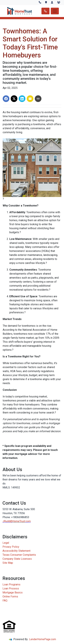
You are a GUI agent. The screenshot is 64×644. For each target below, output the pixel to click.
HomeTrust (19, 521)
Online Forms (10, 597)
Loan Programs (11, 584)
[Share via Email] (30, 99)
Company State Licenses (17, 559)
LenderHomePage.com (43, 639)
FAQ (5, 601)
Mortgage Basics (13, 593)
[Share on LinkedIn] (22, 99)
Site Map (8, 563)
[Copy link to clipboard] (38, 99)
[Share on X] (14, 99)
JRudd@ (7, 521)
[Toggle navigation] (55, 11)
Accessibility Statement (16, 551)
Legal (6, 543)
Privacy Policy (11, 547)
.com (28, 521)
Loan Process (11, 588)
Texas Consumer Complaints (19, 555)
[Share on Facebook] (6, 99)
